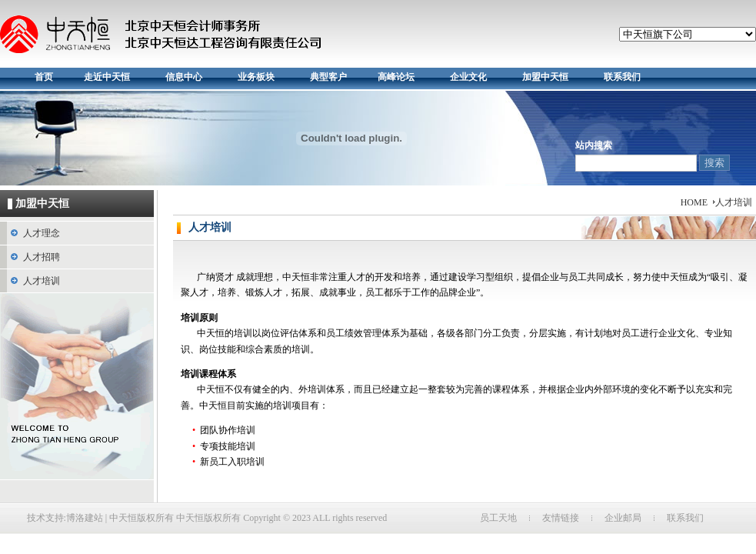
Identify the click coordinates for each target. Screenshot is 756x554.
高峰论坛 (396, 77)
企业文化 (468, 77)
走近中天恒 (107, 77)
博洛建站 (85, 518)
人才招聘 (42, 257)
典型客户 (328, 77)
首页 (44, 77)
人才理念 (42, 233)
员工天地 (498, 518)
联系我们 (622, 77)
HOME (694, 202)
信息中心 (184, 77)
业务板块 (256, 77)
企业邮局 (623, 518)
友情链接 (561, 518)
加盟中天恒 (545, 77)
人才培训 (42, 281)
